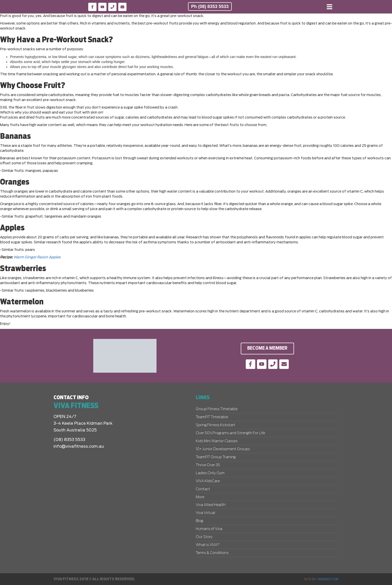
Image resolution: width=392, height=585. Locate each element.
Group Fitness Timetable (217, 409)
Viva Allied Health (211, 505)
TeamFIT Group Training (216, 457)
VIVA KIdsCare (208, 481)
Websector (328, 579)
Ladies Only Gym (210, 473)
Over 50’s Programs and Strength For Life (230, 433)
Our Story (204, 537)
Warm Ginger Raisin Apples (37, 257)
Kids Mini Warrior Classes (217, 441)
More (200, 497)
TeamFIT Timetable (212, 417)
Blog (199, 521)
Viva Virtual (205, 513)
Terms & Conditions (212, 553)
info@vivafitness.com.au (79, 446)
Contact (203, 489)
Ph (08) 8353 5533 (210, 7)
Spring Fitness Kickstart (215, 425)
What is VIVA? (208, 545)
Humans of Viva (209, 529)
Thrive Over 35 (208, 465)
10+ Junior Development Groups (223, 449)
